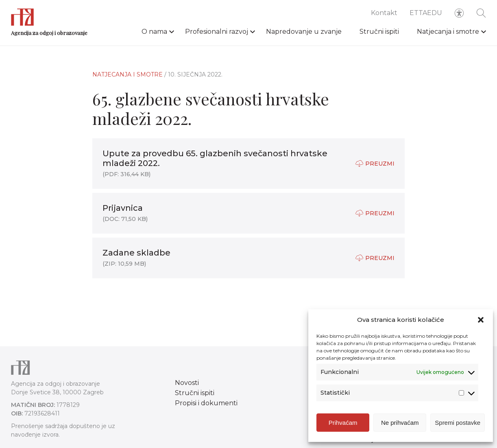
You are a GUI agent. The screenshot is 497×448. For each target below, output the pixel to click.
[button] (481, 320)
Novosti (187, 383)
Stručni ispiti (379, 32)
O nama (154, 32)
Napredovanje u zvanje (304, 32)
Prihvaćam (343, 423)
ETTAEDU (426, 13)
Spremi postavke (458, 423)
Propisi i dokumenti (206, 403)
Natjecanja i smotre (448, 32)
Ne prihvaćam (400, 423)
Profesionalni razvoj (217, 32)
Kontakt (384, 13)
